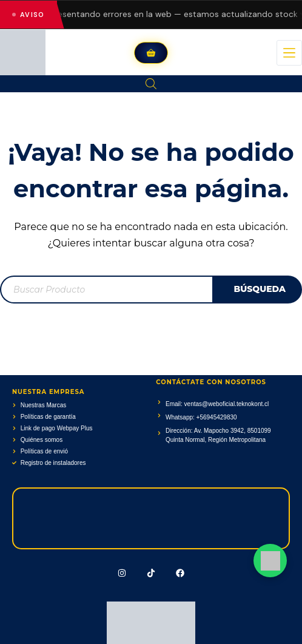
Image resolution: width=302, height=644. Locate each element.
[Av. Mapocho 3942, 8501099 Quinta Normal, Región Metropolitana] (151, 518)
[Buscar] (257, 290)
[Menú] (289, 53)
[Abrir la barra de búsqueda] (151, 84)
